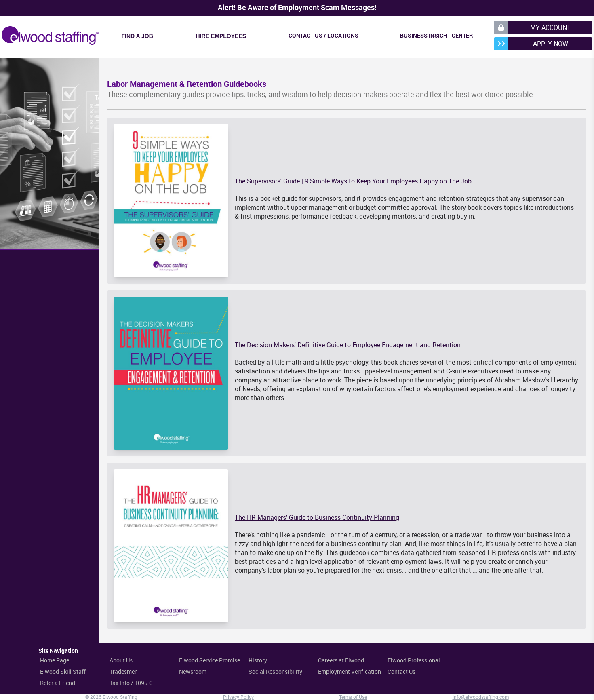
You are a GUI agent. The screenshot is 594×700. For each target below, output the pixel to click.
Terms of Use (353, 697)
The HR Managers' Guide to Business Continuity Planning (317, 517)
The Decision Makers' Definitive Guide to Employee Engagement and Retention (348, 345)
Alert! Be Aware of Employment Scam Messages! (297, 7)
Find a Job (137, 36)
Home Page (55, 660)
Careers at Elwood (341, 660)
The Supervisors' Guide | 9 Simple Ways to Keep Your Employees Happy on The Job (353, 181)
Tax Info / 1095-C (131, 683)
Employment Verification (350, 672)
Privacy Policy (238, 697)
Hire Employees (221, 36)
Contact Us (401, 672)
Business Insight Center (436, 35)
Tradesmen (124, 672)
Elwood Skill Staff (63, 672)
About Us (121, 660)
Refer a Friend (58, 683)
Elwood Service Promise (210, 660)
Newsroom (193, 672)
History (258, 660)
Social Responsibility (275, 672)
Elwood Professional (414, 660)
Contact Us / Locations (323, 35)
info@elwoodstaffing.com (481, 697)
